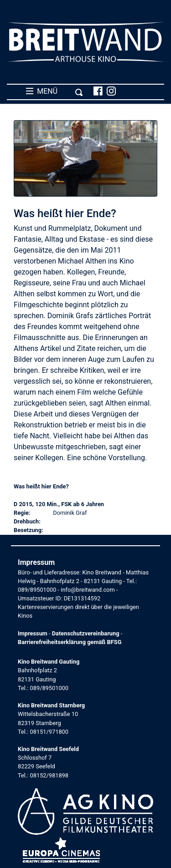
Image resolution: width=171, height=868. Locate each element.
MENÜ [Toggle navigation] (54, 91)
